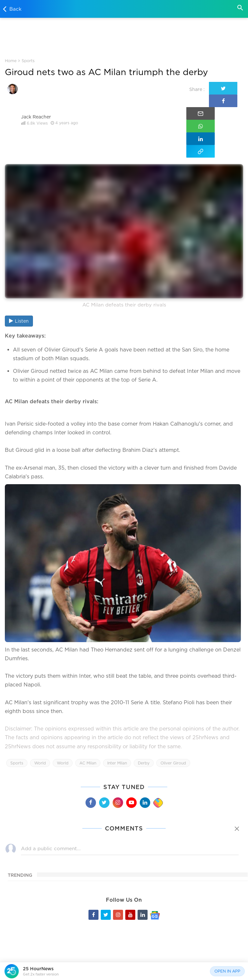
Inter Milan (117, 702)
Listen (19, 259)
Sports (28, 61)
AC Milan (88, 702)
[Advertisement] (124, 37)
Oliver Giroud (173, 702)
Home (10, 61)
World (40, 702)
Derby (144, 702)
